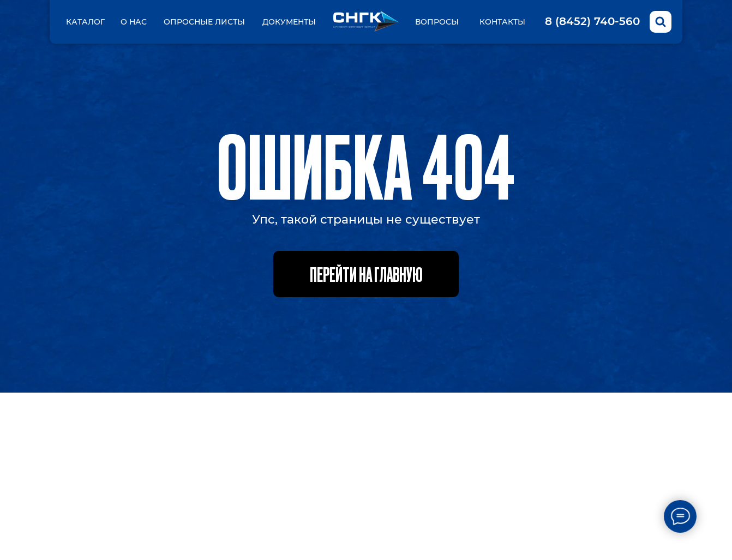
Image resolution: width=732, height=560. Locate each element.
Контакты (502, 22)
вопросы (437, 22)
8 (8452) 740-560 (592, 21)
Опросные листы (204, 22)
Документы (289, 22)
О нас (134, 22)
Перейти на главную (366, 274)
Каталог (85, 22)
